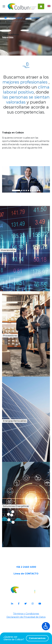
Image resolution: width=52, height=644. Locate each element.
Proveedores (19, 349)
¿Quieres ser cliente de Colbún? (26, 638)
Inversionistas (20, 263)
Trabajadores (30, 18)
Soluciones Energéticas (28, 522)
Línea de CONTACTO (26, 598)
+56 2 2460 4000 (26, 589)
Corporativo (16, 18)
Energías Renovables (27, 434)
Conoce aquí (26, 167)
